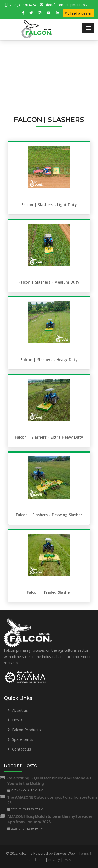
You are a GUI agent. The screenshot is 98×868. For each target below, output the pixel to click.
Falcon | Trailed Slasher (49, 592)
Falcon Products (26, 730)
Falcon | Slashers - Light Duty (49, 205)
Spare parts (23, 739)
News (17, 720)
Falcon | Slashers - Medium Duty (49, 282)
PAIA (67, 860)
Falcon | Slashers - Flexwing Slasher (49, 515)
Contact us (22, 749)
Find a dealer (79, 13)
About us (20, 710)
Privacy (54, 860)
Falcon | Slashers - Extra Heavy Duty (49, 437)
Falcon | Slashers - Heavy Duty (49, 360)
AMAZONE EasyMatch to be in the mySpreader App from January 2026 (50, 819)
